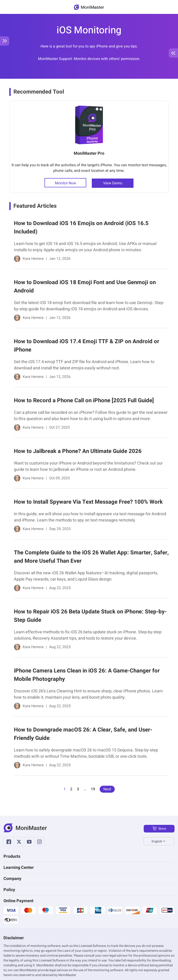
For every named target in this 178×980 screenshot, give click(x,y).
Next (107, 789)
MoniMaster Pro (89, 153)
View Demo (113, 183)
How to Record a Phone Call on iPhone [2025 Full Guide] (84, 400)
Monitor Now (65, 183)
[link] (89, 242)
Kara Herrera (33, 259)
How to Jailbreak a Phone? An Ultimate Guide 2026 (78, 451)
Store (159, 829)
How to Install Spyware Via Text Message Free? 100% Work (88, 502)
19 (93, 789)
